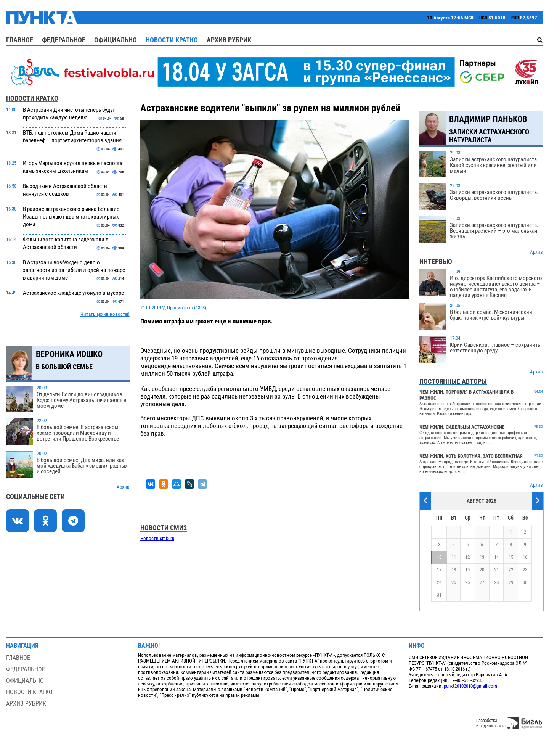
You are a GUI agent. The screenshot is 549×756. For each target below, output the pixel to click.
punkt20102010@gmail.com (470, 686)
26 (467, 582)
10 (439, 557)
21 (496, 570)
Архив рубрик (229, 40)
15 (511, 557)
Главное (20, 40)
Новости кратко (172, 40)
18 (454, 570)
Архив (123, 487)
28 (496, 582)
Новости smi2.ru (157, 538)
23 (525, 570)
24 (439, 582)
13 (482, 557)
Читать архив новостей (105, 314)
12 (467, 557)
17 (439, 570)
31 (439, 595)
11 (454, 557)
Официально (116, 40)
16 (525, 557)
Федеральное (64, 40)
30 (525, 582)
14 (496, 557)
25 (454, 582)
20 (482, 570)
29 (511, 582)
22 (511, 570)
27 (482, 582)
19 (467, 570)
